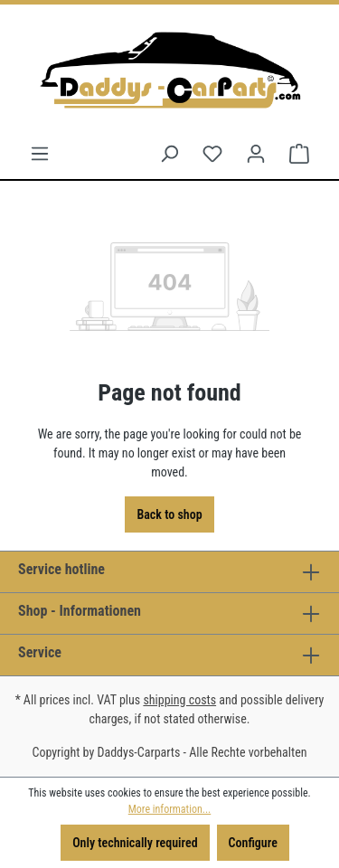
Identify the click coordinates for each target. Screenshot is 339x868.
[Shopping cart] (299, 154)
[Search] (169, 154)
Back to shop (169, 514)
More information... (169, 809)
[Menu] (40, 154)
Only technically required (135, 843)
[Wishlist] (212, 154)
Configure (253, 843)
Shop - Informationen (80, 611)
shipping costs (179, 700)
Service (40, 652)
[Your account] (256, 154)
